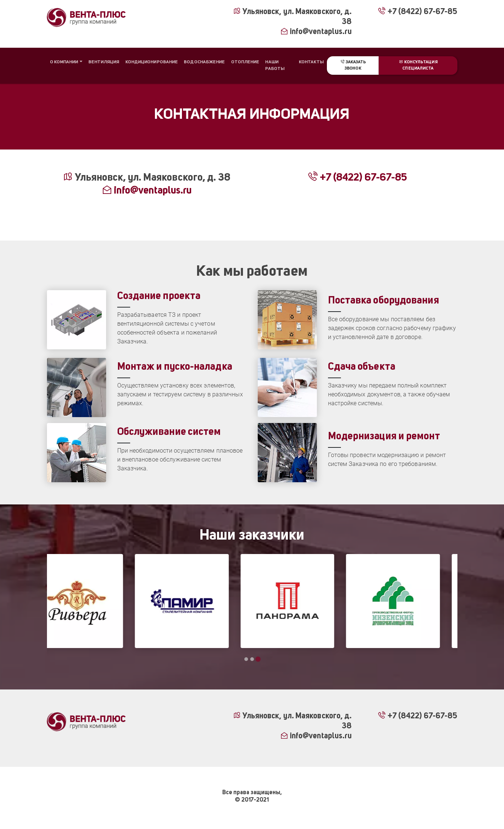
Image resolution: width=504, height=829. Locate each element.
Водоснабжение (204, 62)
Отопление (245, 62)
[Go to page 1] (246, 659)
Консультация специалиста (418, 65)
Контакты (312, 62)
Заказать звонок (353, 65)
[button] (66, 62)
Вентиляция (104, 62)
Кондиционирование (152, 62)
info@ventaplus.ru (316, 32)
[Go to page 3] (258, 659)
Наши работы (275, 66)
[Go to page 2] (252, 659)
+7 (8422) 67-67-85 (417, 12)
